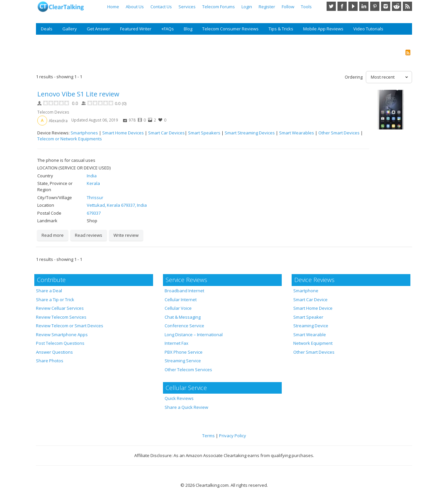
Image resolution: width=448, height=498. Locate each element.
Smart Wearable (310, 335)
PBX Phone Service (184, 352)
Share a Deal (49, 291)
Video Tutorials (368, 29)
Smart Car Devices (166, 133)
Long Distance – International (194, 335)
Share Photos (50, 361)
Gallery (70, 29)
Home (113, 7)
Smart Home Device (313, 308)
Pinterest (375, 6)
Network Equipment (313, 343)
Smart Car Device (310, 300)
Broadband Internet (184, 291)
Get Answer (98, 29)
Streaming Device (311, 326)
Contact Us (161, 7)
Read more (53, 235)
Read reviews (89, 235)
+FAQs (168, 29)
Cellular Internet (181, 300)
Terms (208, 436)
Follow (288, 7)
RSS (407, 6)
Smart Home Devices (123, 133)
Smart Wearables (297, 133)
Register (267, 7)
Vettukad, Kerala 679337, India (117, 205)
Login (247, 7)
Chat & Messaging (183, 317)
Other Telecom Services (188, 370)
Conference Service (184, 326)
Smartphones (84, 133)
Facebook (342, 6)
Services (187, 7)
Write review (126, 235)
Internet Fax (176, 343)
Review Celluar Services (60, 308)
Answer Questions (54, 352)
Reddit (397, 6)
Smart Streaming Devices (250, 133)
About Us (135, 7)
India (92, 176)
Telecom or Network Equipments (70, 139)
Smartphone (306, 291)
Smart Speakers (204, 133)
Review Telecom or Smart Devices (70, 326)
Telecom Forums (219, 7)
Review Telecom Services (61, 317)
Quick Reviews (179, 398)
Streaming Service (183, 361)
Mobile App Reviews (323, 29)
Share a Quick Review (186, 407)
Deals (47, 29)
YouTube (353, 6)
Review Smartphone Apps (62, 335)
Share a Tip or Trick (55, 300)
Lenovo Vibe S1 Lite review (78, 94)
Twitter (331, 6)
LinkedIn (364, 6)
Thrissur (95, 197)
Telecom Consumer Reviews (230, 29)
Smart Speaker (308, 317)
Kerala (93, 183)
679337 (94, 213)
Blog (188, 29)
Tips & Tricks (281, 29)
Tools (306, 7)
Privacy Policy (233, 436)
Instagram (386, 6)
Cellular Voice (178, 308)
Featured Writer (136, 29)
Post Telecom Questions (60, 343)
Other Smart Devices (339, 133)
